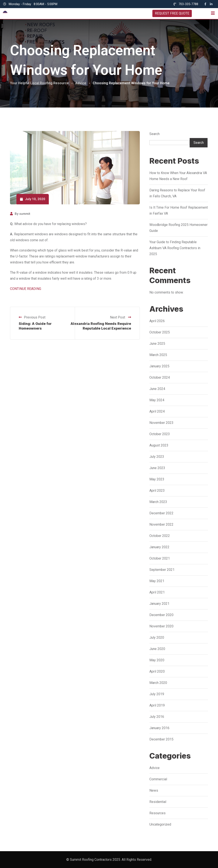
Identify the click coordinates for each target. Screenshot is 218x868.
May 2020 (157, 660)
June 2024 (157, 389)
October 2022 (160, 536)
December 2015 (161, 739)
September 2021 (162, 570)
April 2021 (157, 592)
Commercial (158, 779)
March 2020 (158, 683)
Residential (158, 802)
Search (154, 134)
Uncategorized (160, 824)
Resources (157, 813)
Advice (154, 768)
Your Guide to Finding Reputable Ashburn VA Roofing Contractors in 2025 (175, 248)
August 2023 (159, 445)
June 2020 (157, 649)
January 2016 (159, 728)
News (154, 790)
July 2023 (157, 457)
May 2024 (157, 400)
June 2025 (157, 344)
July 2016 (157, 717)
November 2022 (161, 524)
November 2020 (161, 626)
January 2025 (159, 366)
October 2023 (160, 434)
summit (25, 214)
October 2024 (160, 377)
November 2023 (161, 423)
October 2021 (160, 558)
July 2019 (157, 694)
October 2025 (160, 332)
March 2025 (158, 355)
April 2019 (157, 705)
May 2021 (157, 581)
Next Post (121, 317)
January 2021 (159, 604)
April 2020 (157, 671)
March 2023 (158, 502)
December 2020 (161, 615)
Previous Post (32, 317)
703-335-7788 (188, 4)
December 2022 (161, 513)
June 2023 (157, 468)
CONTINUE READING (26, 289)
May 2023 (157, 479)
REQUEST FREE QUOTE (172, 13)
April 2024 (157, 411)
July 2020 (157, 638)
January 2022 (159, 547)
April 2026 (157, 321)
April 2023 (157, 491)
